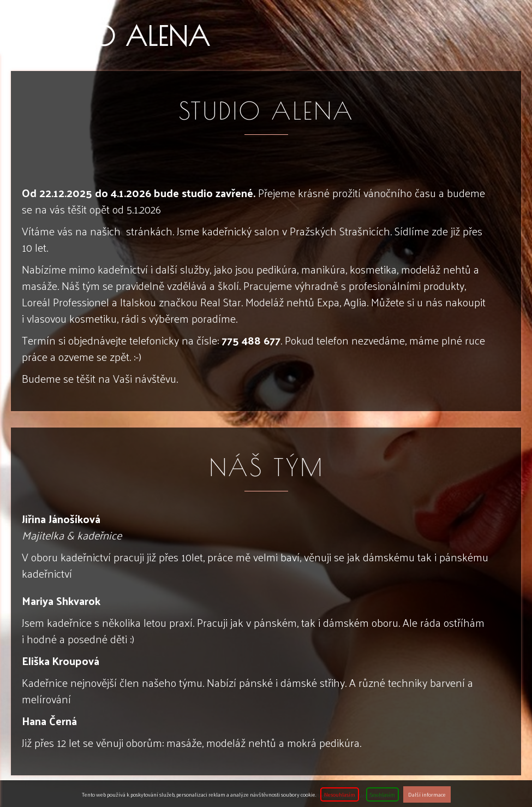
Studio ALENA (121, 36)
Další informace (427, 794)
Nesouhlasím (340, 794)
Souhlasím (382, 794)
